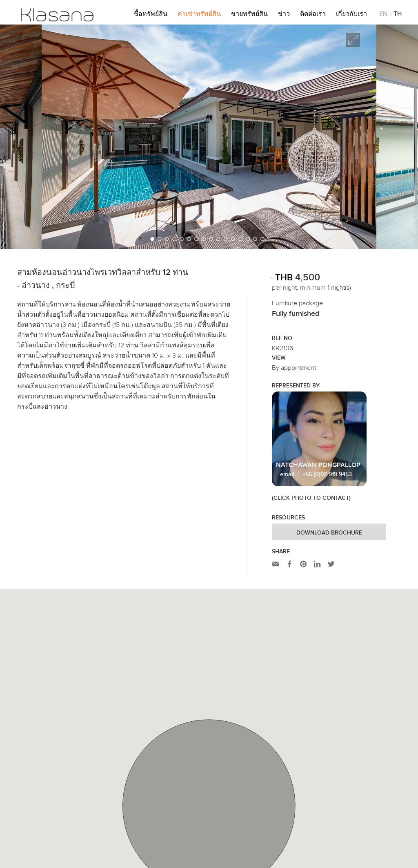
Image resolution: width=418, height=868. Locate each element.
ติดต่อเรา (313, 15)
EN (383, 15)
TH (398, 15)
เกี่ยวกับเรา (351, 15)
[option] (209, 137)
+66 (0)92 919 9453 (327, 474)
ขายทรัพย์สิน (249, 15)
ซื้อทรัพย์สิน (151, 15)
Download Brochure (329, 533)
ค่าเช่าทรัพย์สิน (199, 15)
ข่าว (284, 15)
